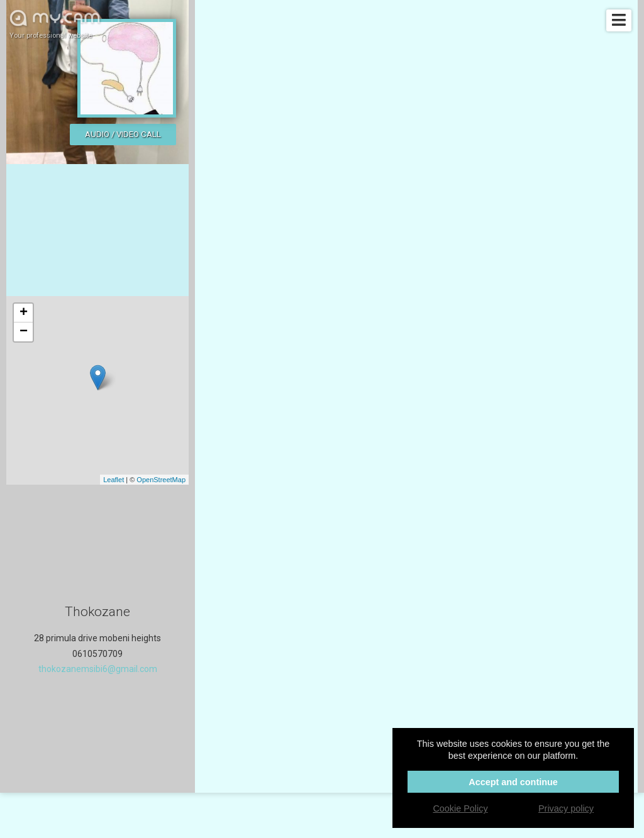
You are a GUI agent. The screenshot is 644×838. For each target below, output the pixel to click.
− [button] (24, 332)
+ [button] (24, 313)
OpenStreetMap (161, 480)
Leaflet (114, 480)
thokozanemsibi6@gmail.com (98, 669)
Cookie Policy (460, 808)
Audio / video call (123, 134)
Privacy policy (566, 808)
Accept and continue (513, 782)
